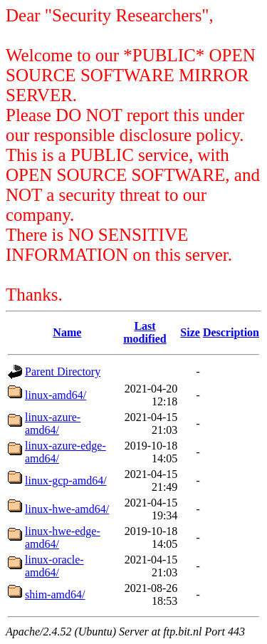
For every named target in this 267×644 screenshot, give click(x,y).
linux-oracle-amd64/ (54, 566)
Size (190, 332)
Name (67, 332)
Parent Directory (63, 372)
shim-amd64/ (55, 594)
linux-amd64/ (56, 395)
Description (231, 332)
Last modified (145, 332)
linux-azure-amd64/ (53, 424)
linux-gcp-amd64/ (66, 481)
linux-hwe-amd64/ (67, 509)
